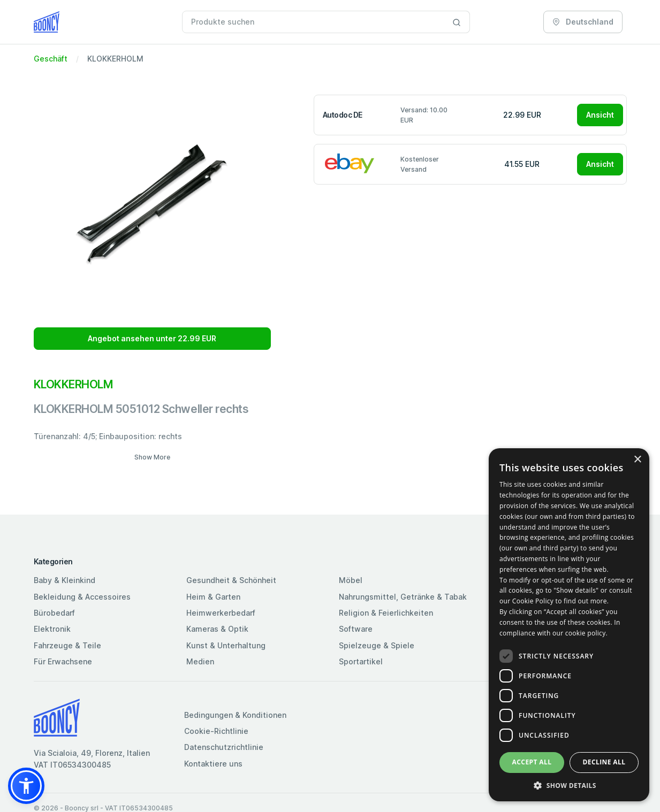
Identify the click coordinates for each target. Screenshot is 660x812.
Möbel (351, 580)
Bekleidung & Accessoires (82, 597)
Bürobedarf (54, 613)
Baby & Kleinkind (65, 580)
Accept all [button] (532, 762)
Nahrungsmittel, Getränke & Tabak (403, 597)
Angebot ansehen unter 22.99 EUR (152, 338)
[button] (26, 786)
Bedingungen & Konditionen (235, 715)
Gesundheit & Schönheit (231, 580)
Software (356, 629)
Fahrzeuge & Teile (67, 645)
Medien (200, 661)
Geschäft (51, 59)
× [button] (637, 460)
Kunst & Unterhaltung (226, 645)
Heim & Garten (213, 597)
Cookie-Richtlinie (216, 731)
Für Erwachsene (63, 661)
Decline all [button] (604, 762)
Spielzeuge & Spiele (377, 645)
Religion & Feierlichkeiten (386, 613)
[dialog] (569, 625)
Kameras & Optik (217, 629)
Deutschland (583, 22)
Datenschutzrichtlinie (224, 747)
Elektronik (52, 629)
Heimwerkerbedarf (221, 613)
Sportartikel (361, 661)
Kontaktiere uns (213, 764)
